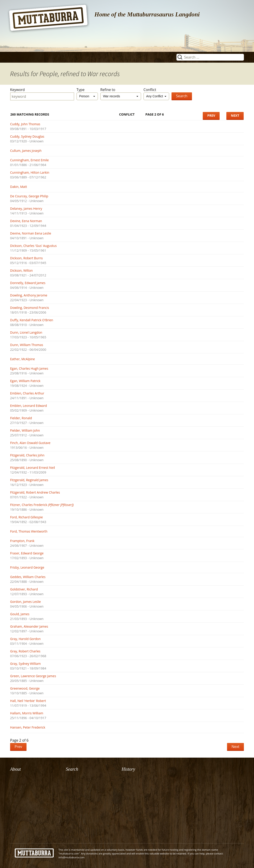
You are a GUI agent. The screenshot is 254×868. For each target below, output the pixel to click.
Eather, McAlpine (22, 359)
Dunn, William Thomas (27, 345)
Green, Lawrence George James (33, 676)
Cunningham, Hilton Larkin (30, 172)
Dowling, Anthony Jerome (29, 295)
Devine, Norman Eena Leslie (31, 233)
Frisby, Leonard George (27, 567)
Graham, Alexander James (29, 626)
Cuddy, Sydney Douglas (27, 136)
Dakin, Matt (19, 187)
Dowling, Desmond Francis (30, 308)
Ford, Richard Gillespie (27, 517)
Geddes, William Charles (28, 577)
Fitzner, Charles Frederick (42, 505)
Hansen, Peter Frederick (28, 727)
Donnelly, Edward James (28, 283)
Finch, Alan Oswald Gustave (30, 443)
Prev (211, 115)
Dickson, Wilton (21, 270)
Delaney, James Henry (26, 208)
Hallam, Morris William (27, 713)
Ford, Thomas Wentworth (29, 531)
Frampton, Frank (22, 541)
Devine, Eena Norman (26, 221)
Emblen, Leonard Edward (29, 406)
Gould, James (20, 614)
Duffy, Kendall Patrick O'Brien (32, 320)
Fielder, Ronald (21, 418)
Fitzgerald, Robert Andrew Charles (35, 492)
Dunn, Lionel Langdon (26, 332)
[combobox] (87, 96)
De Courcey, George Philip (29, 196)
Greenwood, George (25, 688)
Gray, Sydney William (25, 664)
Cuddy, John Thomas (25, 124)
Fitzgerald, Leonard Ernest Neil (32, 468)
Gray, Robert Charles (25, 651)
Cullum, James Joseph (26, 151)
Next (235, 115)
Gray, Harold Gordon (25, 639)
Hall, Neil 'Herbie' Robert (28, 701)
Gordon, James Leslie (26, 602)
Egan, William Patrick (25, 381)
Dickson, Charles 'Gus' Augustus (33, 246)
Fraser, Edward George (27, 553)
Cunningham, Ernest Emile (29, 160)
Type (80, 90)
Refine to (108, 90)
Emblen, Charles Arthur (27, 393)
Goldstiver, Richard (24, 589)
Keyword (17, 90)
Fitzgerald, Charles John (27, 455)
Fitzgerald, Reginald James (29, 480)
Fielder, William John (25, 430)
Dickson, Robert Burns (26, 258)
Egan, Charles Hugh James (29, 368)
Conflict (150, 90)
